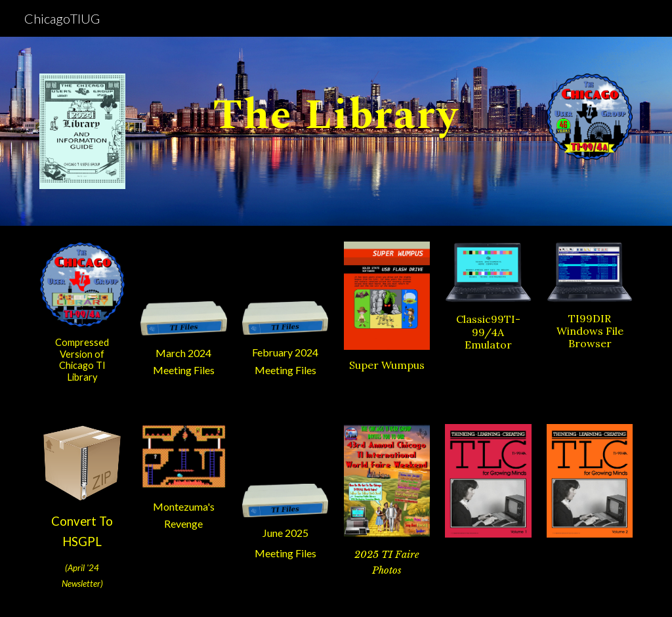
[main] (336, 108)
